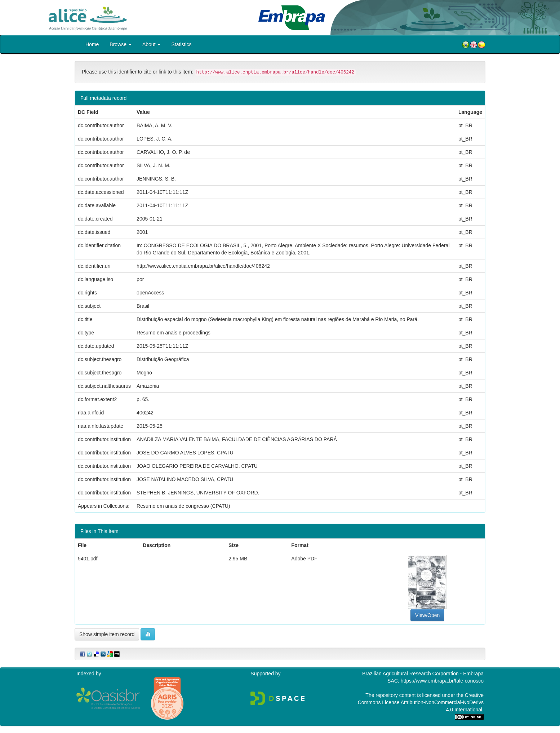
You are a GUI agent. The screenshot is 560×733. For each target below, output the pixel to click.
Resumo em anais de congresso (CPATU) (183, 506)
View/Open (427, 615)
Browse (121, 44)
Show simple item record (107, 634)
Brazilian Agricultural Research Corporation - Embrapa (423, 674)
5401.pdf (88, 559)
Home (92, 44)
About (151, 44)
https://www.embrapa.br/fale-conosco (442, 681)
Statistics (181, 44)
